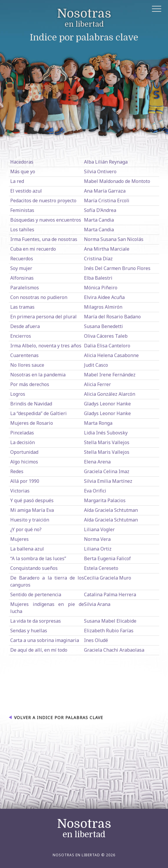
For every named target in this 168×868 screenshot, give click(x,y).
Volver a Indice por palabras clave (59, 717)
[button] (157, 10)
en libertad (84, 18)
